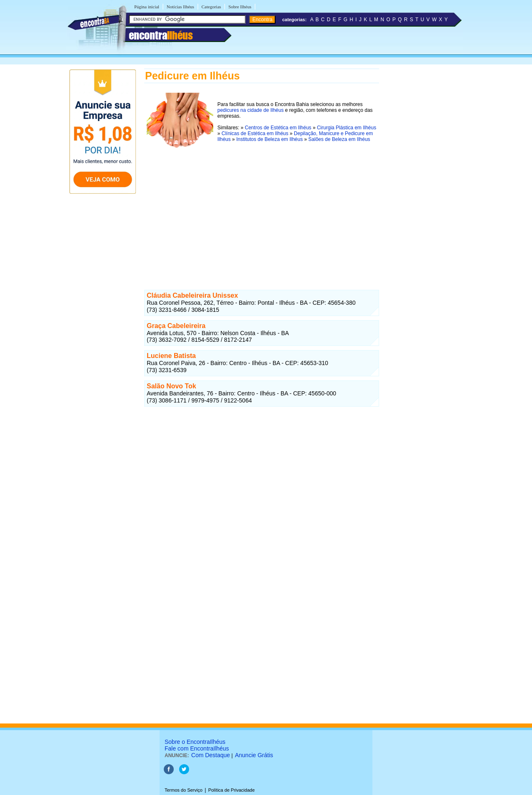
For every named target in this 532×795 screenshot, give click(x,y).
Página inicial (147, 7)
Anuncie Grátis (254, 755)
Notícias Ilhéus (180, 7)
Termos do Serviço (183, 790)
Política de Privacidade (232, 790)
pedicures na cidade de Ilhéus (250, 110)
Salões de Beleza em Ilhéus (339, 139)
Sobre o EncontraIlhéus (195, 742)
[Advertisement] (262, 212)
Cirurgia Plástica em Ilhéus (346, 128)
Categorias (211, 7)
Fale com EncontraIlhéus (197, 748)
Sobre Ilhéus (240, 7)
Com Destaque (211, 755)
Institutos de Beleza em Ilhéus (269, 139)
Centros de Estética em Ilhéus (278, 128)
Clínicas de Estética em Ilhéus (255, 133)
